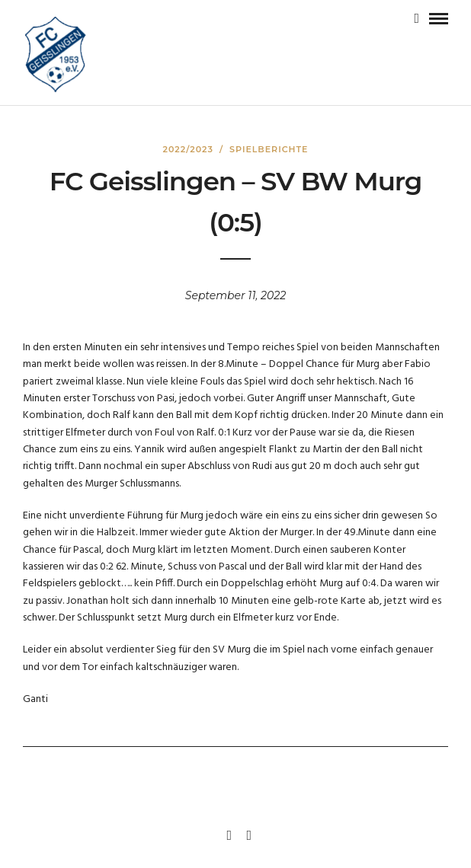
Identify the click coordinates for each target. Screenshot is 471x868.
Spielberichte (269, 149)
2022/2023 (188, 149)
